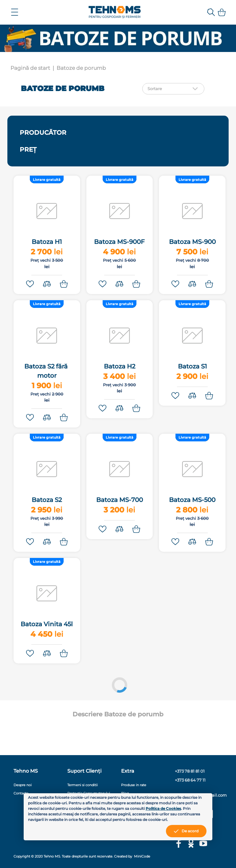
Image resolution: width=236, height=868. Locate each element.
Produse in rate (134, 785)
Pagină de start (30, 68)
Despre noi (23, 785)
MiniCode (142, 856)
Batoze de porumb (81, 68)
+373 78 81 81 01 (190, 771)
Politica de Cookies (163, 808)
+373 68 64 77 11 (190, 780)
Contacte (21, 793)
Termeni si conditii (83, 785)
